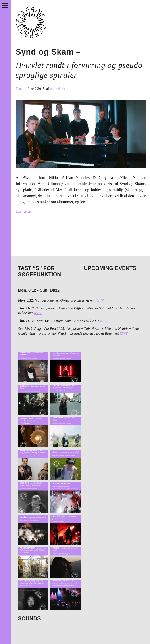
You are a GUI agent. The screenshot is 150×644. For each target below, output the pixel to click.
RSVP (99, 300)
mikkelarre (58, 89)
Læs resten (23, 211)
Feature (21, 89)
